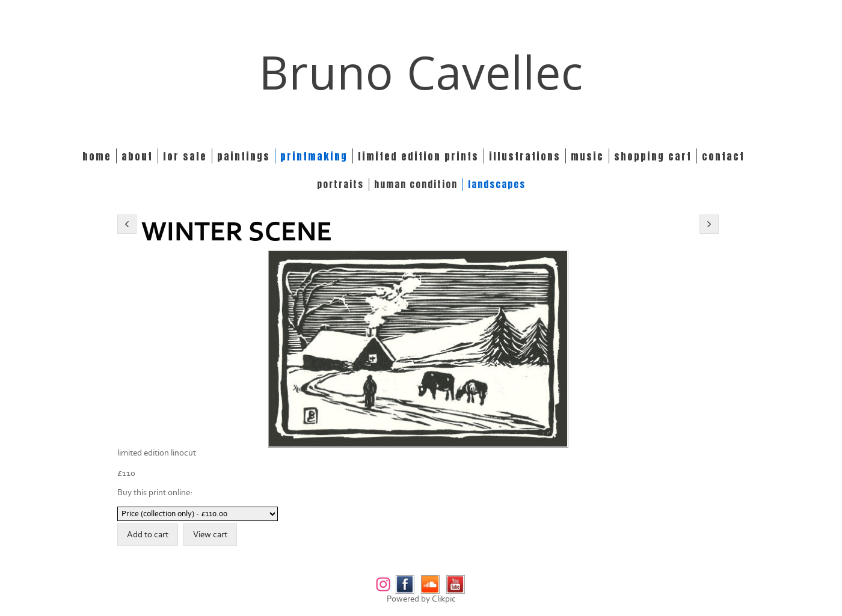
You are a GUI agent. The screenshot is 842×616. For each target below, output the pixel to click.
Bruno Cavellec (421, 72)
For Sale (185, 156)
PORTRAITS (340, 184)
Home (97, 156)
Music (587, 156)
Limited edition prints (418, 156)
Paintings (244, 156)
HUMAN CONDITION (416, 184)
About (137, 156)
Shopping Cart (653, 156)
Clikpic (444, 599)
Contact (723, 156)
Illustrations (525, 156)
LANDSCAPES (497, 184)
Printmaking (314, 156)
